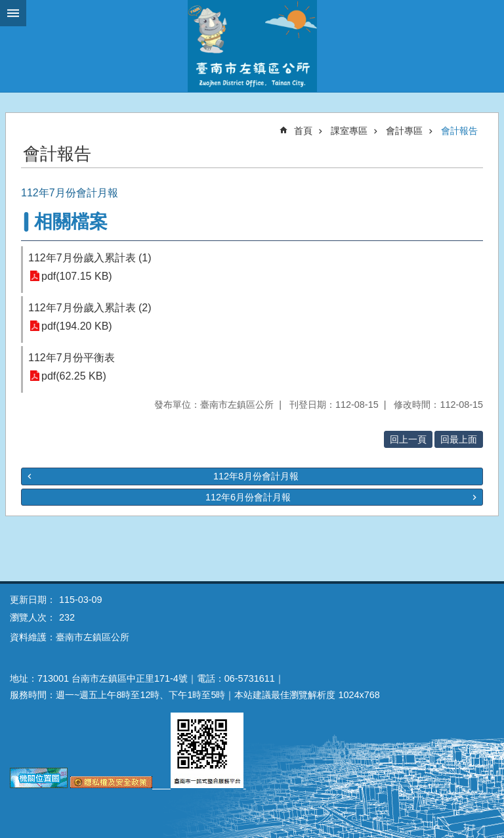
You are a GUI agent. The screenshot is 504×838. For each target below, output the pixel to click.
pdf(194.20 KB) (77, 326)
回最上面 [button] (459, 439)
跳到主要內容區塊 (7, 7)
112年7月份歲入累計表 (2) (90, 308)
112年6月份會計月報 (248, 497)
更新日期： (33, 600)
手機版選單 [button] (13, 13)
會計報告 (459, 131)
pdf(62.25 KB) (74, 376)
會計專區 (404, 131)
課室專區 (349, 131)
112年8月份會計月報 (256, 476)
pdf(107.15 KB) (77, 276)
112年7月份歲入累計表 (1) (90, 258)
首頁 (303, 131)
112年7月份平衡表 (72, 358)
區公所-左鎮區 (252, 46)
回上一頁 (408, 439)
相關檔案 (71, 222)
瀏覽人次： (33, 617)
